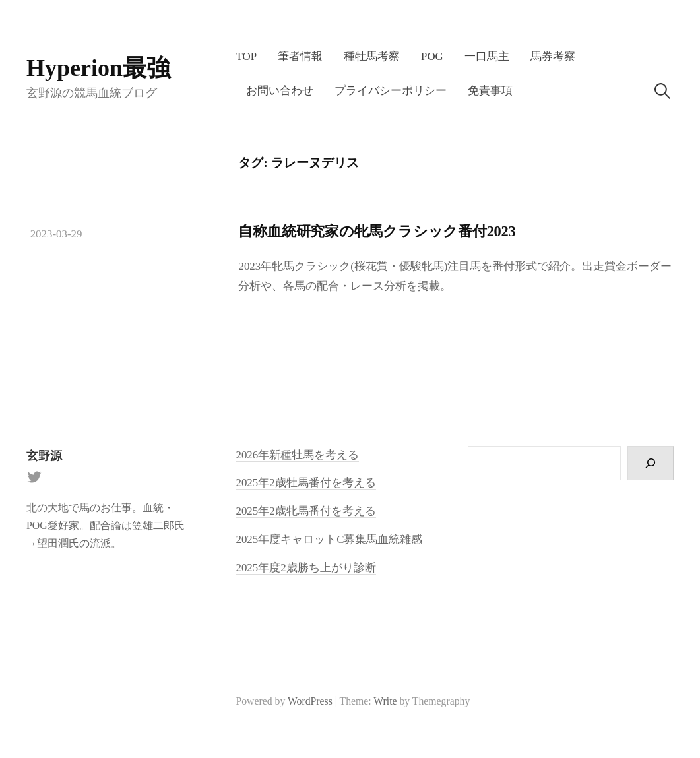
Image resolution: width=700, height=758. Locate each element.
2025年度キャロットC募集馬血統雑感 (329, 539)
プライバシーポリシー (391, 91)
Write (385, 701)
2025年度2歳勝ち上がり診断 (305, 568)
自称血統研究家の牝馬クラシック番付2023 (377, 231)
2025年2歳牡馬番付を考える (305, 483)
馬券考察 (553, 56)
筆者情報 (300, 56)
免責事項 (490, 91)
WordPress (310, 701)
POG (432, 56)
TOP (246, 56)
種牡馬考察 (372, 56)
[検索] (651, 463)
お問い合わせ (280, 91)
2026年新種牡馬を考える (297, 455)
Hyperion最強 (98, 68)
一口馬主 (487, 56)
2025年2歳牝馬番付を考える (305, 511)
